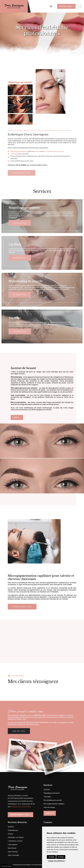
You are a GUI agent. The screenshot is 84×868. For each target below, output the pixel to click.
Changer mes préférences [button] (56, 861)
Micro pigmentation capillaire (54, 804)
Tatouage (47, 797)
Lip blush (47, 789)
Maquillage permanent (52, 793)
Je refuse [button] (61, 857)
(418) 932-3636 (40, 715)
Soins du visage (49, 807)
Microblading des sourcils (53, 800)
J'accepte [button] (51, 857)
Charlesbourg (13, 830)
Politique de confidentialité (21, 807)
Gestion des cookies (7, 866)
